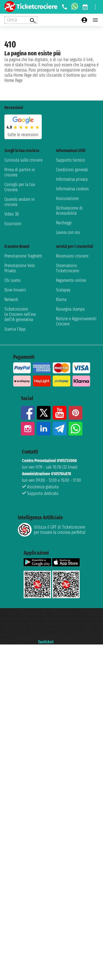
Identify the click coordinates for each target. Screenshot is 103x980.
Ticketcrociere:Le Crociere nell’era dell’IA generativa (20, 314)
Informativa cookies (72, 189)
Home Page (13, 80)
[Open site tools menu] (95, 7)
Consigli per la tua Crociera (20, 187)
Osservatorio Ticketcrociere (68, 268)
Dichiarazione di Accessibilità (69, 211)
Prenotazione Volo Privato (20, 268)
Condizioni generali (72, 170)
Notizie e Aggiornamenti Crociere (76, 321)
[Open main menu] (95, 20)
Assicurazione (67, 198)
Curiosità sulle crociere (23, 160)
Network (11, 300)
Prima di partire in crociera (20, 172)
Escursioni (13, 224)
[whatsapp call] (75, 7)
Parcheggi (64, 223)
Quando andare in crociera (20, 202)
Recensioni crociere (72, 256)
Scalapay (63, 290)
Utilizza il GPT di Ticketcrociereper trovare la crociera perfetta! (52, 530)
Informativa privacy (72, 179)
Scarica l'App (15, 329)
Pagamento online (71, 280)
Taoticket (46, 642)
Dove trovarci (15, 290)
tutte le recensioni (23, 135)
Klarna (61, 300)
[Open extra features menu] (21, 20)
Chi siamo (12, 280)
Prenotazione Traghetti (23, 256)
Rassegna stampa (70, 309)
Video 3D (12, 214)
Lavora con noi (68, 232)
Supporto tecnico (70, 160)
